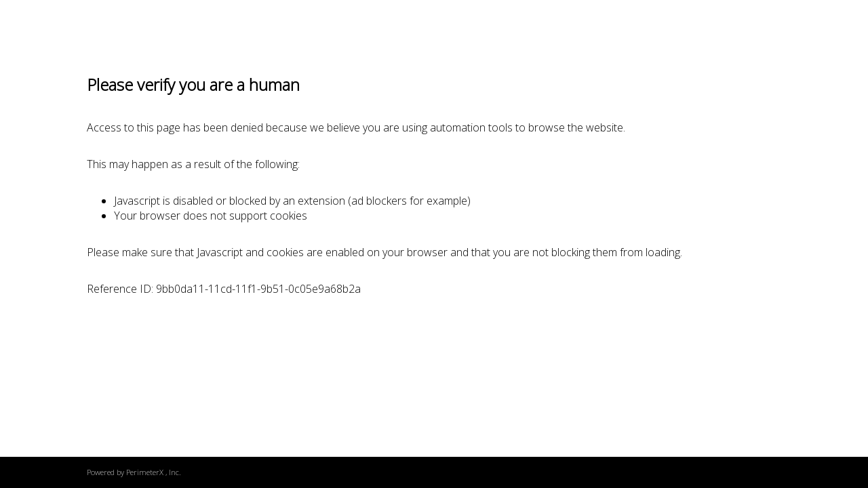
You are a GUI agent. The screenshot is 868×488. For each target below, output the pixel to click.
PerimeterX (145, 472)
